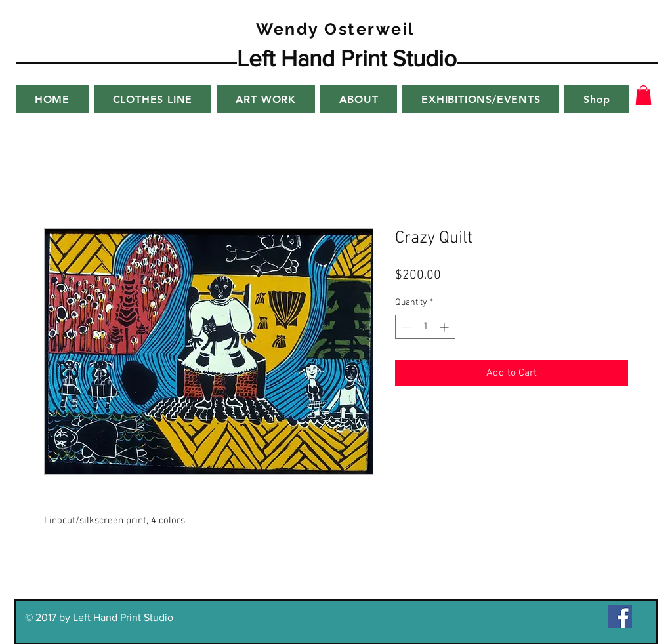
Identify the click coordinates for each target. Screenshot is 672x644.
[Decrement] (405, 327)
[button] (643, 95)
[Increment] (445, 327)
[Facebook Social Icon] (620, 616)
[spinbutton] (425, 327)
